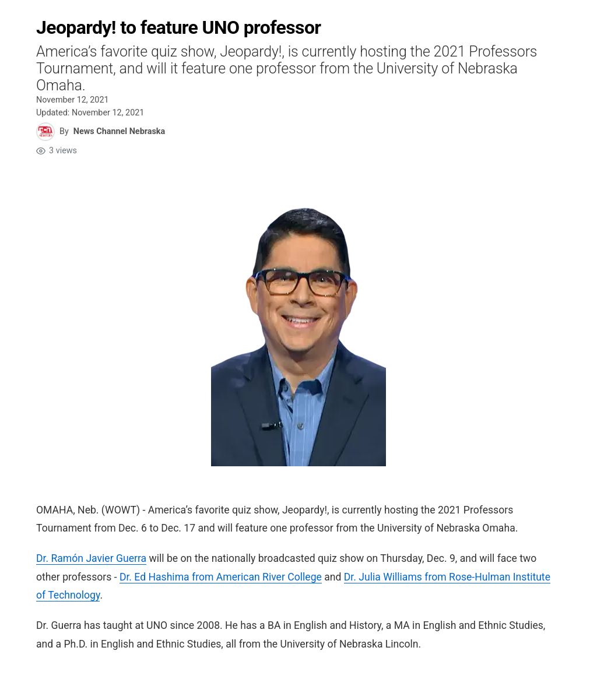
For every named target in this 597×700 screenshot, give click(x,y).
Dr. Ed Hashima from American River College (221, 577)
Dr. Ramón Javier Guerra (91, 558)
